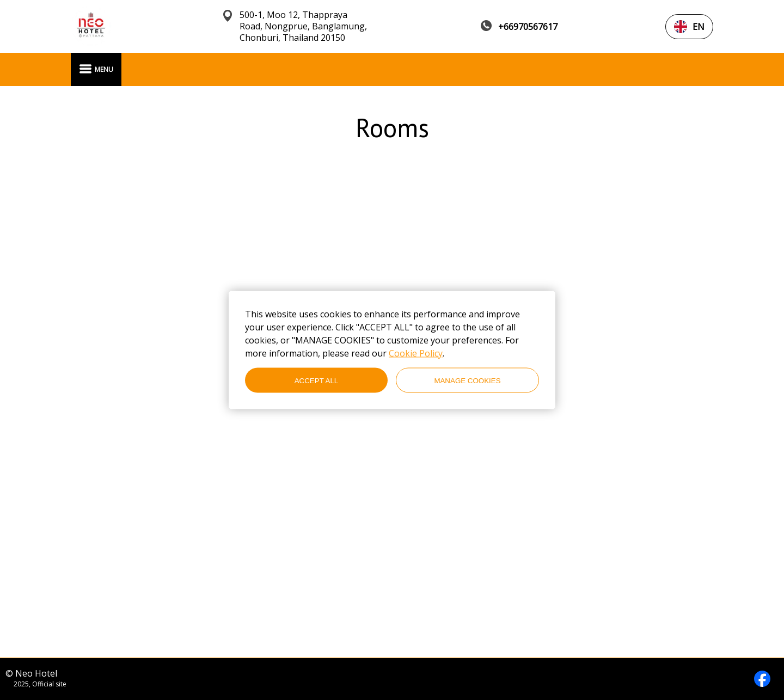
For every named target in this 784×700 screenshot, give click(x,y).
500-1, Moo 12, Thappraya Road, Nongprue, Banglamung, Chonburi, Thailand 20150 (303, 26)
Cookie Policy (416, 353)
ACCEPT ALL (317, 380)
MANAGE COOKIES (467, 380)
